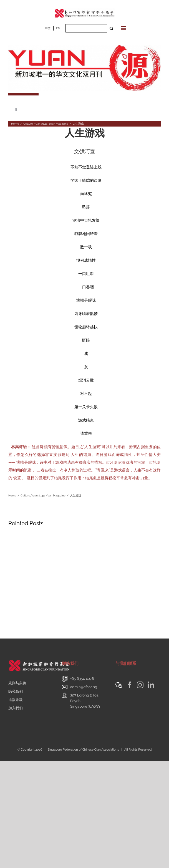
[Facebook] (130, 685)
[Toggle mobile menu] (124, 28)
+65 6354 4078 (82, 679)
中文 (48, 28)
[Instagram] (140, 685)
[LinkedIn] (151, 685)
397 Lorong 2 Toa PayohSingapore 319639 (85, 701)
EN (58, 28)
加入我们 (16, 708)
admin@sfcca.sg (84, 687)
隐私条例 (16, 691)
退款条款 (16, 700)
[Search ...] (86, 28)
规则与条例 (17, 683)
